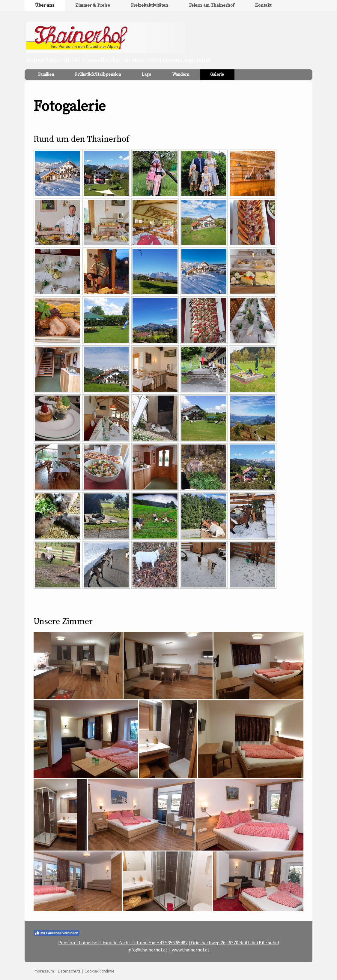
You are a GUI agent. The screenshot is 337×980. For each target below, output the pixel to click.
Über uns (45, 5)
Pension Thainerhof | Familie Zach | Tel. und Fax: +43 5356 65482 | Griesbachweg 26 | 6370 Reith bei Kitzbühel (169, 942)
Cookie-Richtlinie (100, 971)
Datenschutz (69, 971)
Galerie (217, 74)
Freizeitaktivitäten (150, 5)
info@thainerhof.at (148, 950)
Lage (146, 74)
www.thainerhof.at (191, 950)
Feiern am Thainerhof (212, 5)
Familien (46, 74)
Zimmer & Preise (93, 5)
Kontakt (263, 5)
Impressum (44, 971)
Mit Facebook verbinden (57, 933)
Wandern (181, 74)
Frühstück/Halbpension (98, 74)
